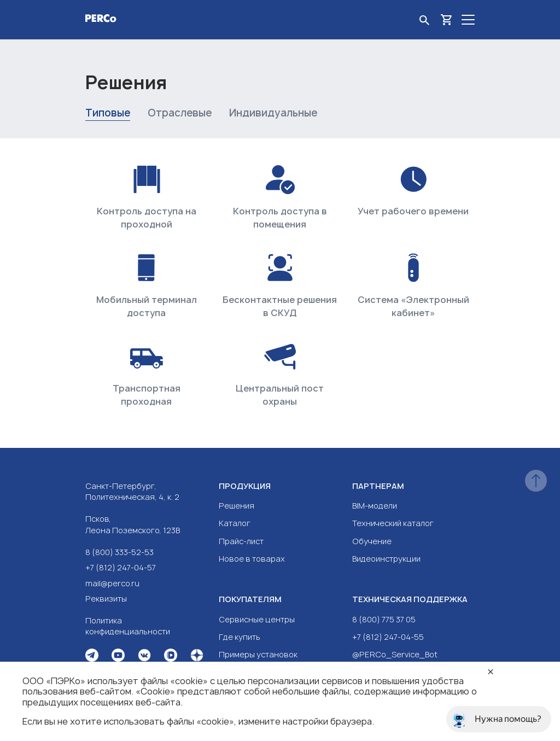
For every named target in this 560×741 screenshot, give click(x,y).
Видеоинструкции (386, 559)
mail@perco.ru (112, 583)
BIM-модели (375, 506)
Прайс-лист (241, 541)
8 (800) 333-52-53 (119, 552)
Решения (237, 506)
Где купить (240, 637)
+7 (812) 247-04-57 (121, 567)
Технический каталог (393, 523)
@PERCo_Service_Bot (395, 654)
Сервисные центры (257, 619)
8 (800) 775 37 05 (384, 619)
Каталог (235, 523)
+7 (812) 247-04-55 (388, 637)
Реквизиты (106, 599)
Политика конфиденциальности (128, 626)
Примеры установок (258, 654)
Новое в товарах (252, 559)
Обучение (372, 541)
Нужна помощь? (496, 719)
